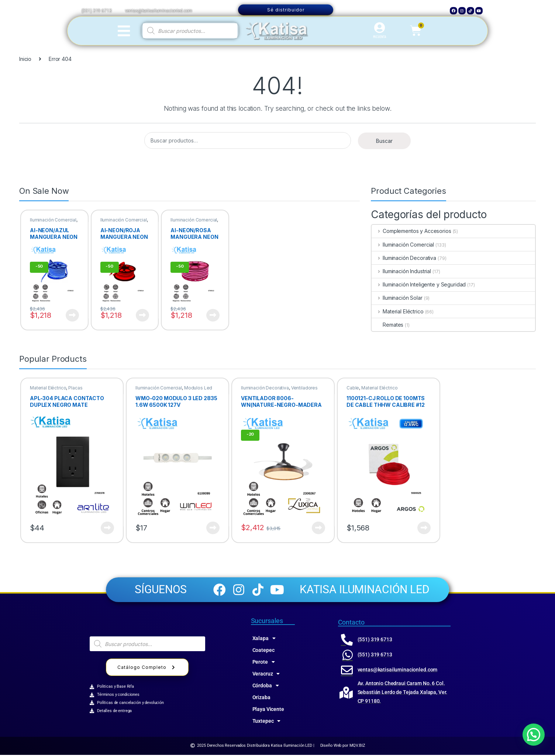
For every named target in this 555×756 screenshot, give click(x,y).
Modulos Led (198, 388)
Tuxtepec (267, 722)
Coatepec (263, 651)
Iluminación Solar (397, 298)
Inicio (25, 59)
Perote (264, 663)
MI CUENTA (380, 37)
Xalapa (264, 639)
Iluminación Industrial (401, 271)
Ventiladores (304, 388)
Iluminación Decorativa (404, 258)
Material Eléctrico (397, 311)
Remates (387, 325)
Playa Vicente (268, 710)
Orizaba (261, 698)
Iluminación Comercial (53, 220)
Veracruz (266, 675)
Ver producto (72, 315)
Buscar (384, 141)
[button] (534, 735)
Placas (75, 388)
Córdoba (266, 687)
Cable (353, 388)
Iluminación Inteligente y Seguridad (419, 284)
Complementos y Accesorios (411, 231)
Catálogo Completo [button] (147, 669)
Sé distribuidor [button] (286, 10)
